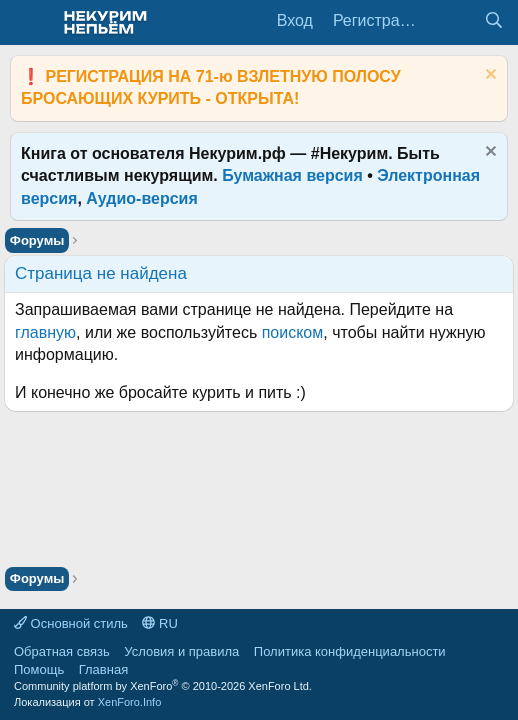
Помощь (39, 669)
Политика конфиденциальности (350, 651)
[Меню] (27, 23)
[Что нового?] (453, 21)
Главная (103, 669)
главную (45, 332)
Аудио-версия (142, 198)
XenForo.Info (130, 702)
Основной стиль (71, 623)
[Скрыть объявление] (488, 76)
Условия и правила (181, 651)
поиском (293, 332)
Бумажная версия (292, 175)
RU (159, 623)
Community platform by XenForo (163, 686)
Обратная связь (62, 651)
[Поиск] (493, 21)
